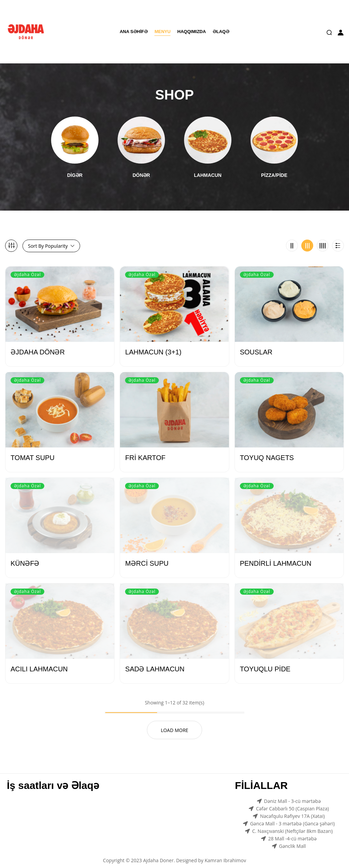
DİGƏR (75, 167)
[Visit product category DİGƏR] (75, 136)
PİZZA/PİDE (274, 167)
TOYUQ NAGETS (267, 450)
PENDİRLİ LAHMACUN (276, 555)
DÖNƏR (141, 167)
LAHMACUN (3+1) (153, 344)
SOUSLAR (256, 344)
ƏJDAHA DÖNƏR (38, 344)
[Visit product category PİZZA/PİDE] (274, 136)
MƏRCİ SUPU (147, 555)
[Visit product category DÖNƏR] (141, 136)
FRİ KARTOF (145, 450)
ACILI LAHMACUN (39, 661)
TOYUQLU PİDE (265, 661)
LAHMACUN (208, 167)
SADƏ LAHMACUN (155, 661)
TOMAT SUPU (33, 450)
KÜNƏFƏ (25, 555)
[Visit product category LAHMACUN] (208, 136)
